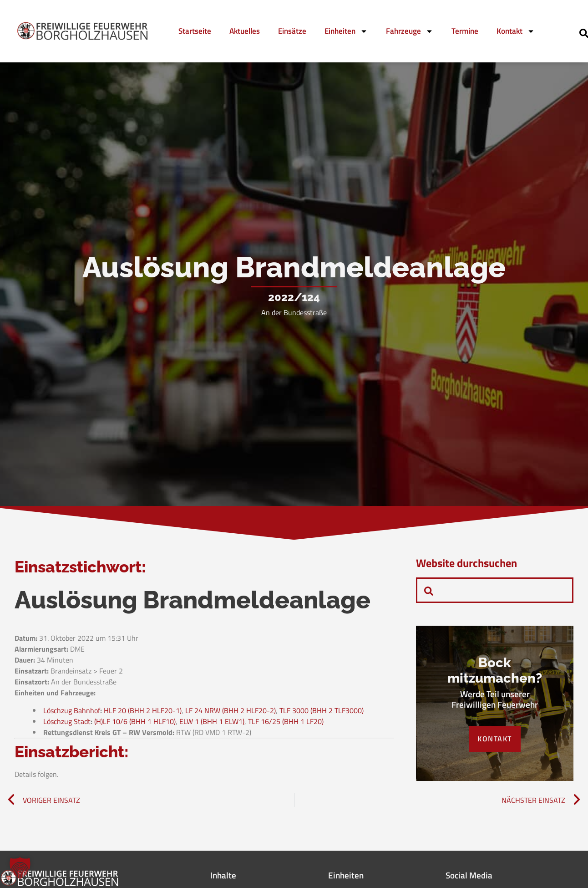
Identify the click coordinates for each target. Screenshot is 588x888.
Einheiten (346, 31)
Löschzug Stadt (67, 722)
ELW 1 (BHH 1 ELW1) (212, 722)
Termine (465, 31)
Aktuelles (245, 31)
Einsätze (292, 31)
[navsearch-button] (429, 590)
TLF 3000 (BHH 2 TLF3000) (322, 711)
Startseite (195, 31)
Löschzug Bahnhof (72, 711)
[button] (20, 868)
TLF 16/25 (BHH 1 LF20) (286, 722)
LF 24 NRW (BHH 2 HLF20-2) (231, 711)
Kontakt (516, 31)
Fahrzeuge (410, 31)
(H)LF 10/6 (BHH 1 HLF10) (135, 722)
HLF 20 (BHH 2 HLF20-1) (143, 711)
